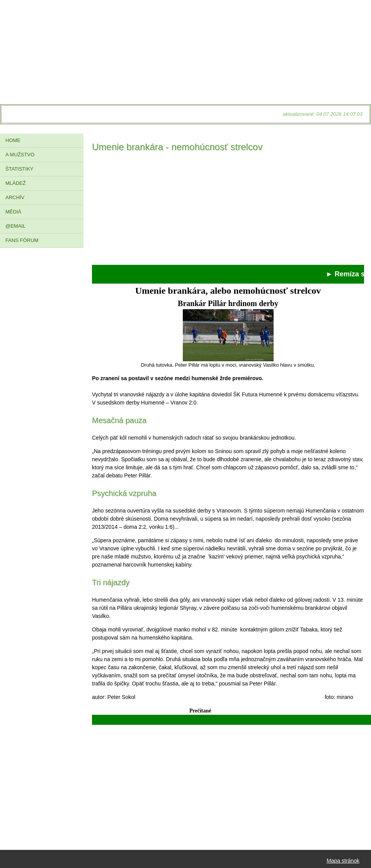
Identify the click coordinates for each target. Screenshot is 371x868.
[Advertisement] (228, 211)
